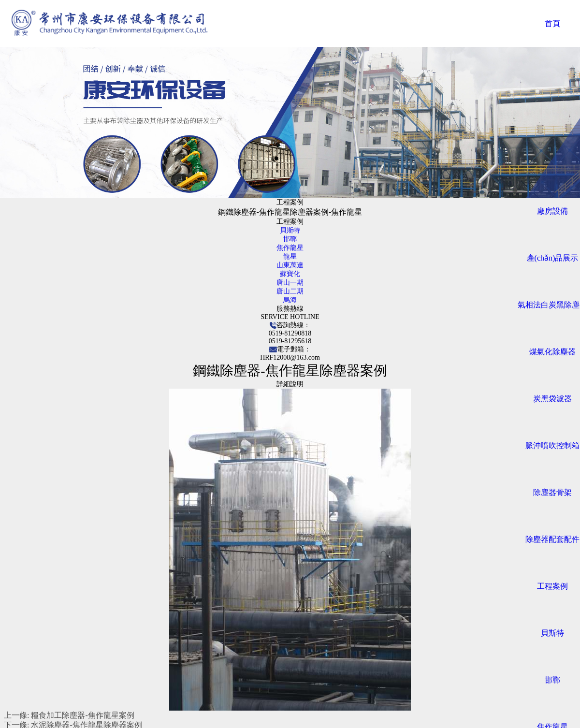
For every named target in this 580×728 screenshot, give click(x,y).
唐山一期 (290, 283)
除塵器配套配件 (552, 539)
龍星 (290, 256)
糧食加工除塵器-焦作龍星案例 (82, 715)
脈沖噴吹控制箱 (552, 445)
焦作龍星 (290, 248)
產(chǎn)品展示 (553, 258)
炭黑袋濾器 (552, 399)
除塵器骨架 (552, 492)
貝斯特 (552, 633)
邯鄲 (552, 680)
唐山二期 (290, 291)
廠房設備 (552, 211)
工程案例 (552, 586)
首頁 (552, 23)
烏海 (290, 300)
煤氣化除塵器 (552, 352)
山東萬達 (290, 265)
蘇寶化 (290, 274)
